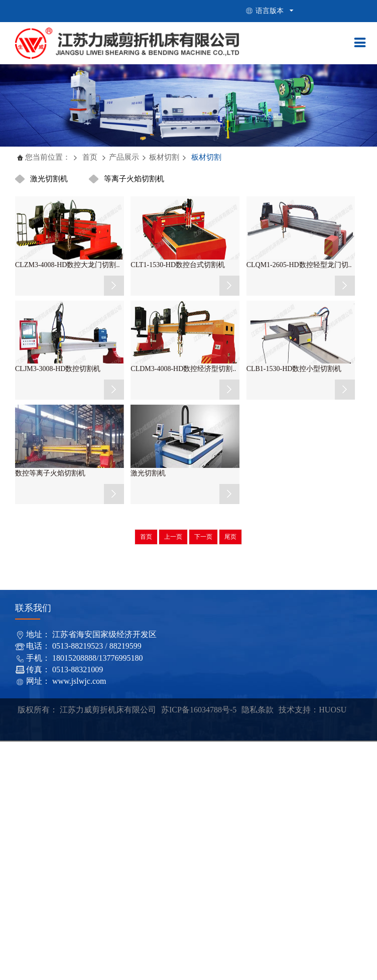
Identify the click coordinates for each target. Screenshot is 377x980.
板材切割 (164, 157)
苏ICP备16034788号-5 (199, 710)
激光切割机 (49, 179)
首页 (90, 157)
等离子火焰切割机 (134, 179)
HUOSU (333, 710)
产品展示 (124, 157)
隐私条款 (258, 710)
